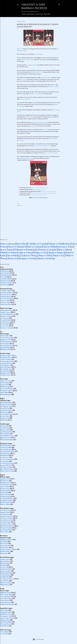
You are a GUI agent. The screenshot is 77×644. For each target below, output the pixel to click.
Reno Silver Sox (5, 408)
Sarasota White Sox (6, 465)
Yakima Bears (4, 553)
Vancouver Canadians (7, 328)
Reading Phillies (5, 347)
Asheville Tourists (6, 510)
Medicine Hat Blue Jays (7, 604)
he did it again (34, 126)
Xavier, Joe (12, 258)
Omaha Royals (5, 285)
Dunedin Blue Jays (6, 449)
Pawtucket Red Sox (6, 294)
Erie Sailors (4, 565)
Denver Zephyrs (5, 273)
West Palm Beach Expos (7, 469)
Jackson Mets (4, 385)
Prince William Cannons (8, 436)
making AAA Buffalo (54, 86)
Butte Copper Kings (6, 594)
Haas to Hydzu (50, 247)
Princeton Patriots (6, 624)
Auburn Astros (5, 559)
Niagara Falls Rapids (6, 573)
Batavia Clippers (5, 561)
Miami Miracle (5, 455)
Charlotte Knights (6, 359)
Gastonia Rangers (6, 522)
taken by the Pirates (46, 78)
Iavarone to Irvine (65, 247)
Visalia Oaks (4, 420)
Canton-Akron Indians (7, 338)
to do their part (39, 54)
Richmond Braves (6, 296)
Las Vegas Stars (5, 318)
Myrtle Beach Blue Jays (7, 526)
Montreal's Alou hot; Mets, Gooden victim (48, 191)
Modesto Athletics (6, 404)
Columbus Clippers (6, 291)
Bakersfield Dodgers (6, 402)
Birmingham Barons (6, 357)
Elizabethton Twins (6, 614)
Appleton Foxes (5, 479)
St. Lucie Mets (5, 461)
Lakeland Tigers (5, 453)
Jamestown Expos (6, 571)
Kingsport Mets (5, 620)
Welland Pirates (5, 585)
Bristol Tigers (4, 610)
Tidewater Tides (5, 302)
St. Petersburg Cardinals (7, 463)
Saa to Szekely (13, 255)
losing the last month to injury (40, 122)
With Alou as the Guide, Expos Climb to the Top (40, 188)
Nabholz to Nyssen (8, 253)
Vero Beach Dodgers (6, 467)
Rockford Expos (5, 496)
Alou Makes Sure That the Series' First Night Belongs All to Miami (43, 193)
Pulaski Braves (5, 626)
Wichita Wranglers (6, 394)
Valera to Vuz (59, 255)
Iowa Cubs (4, 277)
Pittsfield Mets (5, 577)
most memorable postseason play (42, 146)
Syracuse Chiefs (5, 300)
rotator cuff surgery (25, 99)
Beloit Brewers (5, 481)
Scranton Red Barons (7, 293)
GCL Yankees (4, 634)
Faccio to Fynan (15, 247)
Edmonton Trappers (6, 316)
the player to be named (35, 94)
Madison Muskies (6, 491)
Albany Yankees (5, 336)
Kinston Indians (5, 430)
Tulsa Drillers (4, 393)
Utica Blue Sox (5, 581)
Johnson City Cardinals (7, 618)
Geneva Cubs (4, 567)
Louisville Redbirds (6, 279)
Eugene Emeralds (5, 545)
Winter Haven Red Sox (7, 471)
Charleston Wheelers (7, 518)
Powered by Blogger (38, 639)
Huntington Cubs (6, 616)
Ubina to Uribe (44, 255)
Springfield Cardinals (7, 500)
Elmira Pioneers (5, 563)
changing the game (32, 65)
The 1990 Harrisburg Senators (40, 198)
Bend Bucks (4, 542)
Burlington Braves (6, 483)
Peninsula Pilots (5, 434)
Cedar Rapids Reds (6, 485)
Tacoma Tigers (5, 324)
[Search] (59, 4)
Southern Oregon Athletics (8, 549)
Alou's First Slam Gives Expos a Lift (39, 190)
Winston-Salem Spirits (7, 440)
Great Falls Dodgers (6, 598)
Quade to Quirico (56, 253)
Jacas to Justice (6, 250)
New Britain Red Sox (7, 345)
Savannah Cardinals (6, 528)
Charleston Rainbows (7, 516)
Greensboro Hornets (7, 524)
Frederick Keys (5, 428)
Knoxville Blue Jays (6, 369)
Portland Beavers (5, 322)
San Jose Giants (5, 416)
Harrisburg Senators (6, 342)
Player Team (39, 14)
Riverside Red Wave (6, 410)
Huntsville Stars (5, 371)
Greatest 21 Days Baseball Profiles (34, 6)
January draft (23, 79)
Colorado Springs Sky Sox (8, 314)
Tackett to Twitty (28, 255)
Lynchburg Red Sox (6, 432)
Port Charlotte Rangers (7, 459)
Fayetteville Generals (6, 520)
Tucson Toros (5, 326)
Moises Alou (20, 49)
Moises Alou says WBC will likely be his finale (38, 195)
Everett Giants (5, 547)
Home (23, 14)
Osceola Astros (5, 457)
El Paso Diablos (5, 383)
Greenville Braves (5, 365)
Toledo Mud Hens (6, 304)
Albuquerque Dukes (7, 310)
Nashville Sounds (5, 281)
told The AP (45, 130)
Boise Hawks (4, 543)
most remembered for (37, 72)
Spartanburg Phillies (6, 530)
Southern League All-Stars (8, 355)
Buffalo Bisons (5, 271)
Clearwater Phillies (6, 447)
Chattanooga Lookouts (7, 361)
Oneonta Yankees (5, 575)
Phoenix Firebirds (6, 320)
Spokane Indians (5, 551)
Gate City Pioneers (6, 596)
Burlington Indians (6, 612)
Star (21, 205)
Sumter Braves (5, 532)
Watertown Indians (6, 583)
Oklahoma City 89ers (7, 283)
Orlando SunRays (6, 375)
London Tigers (5, 343)
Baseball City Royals (6, 445)
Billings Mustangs (6, 592)
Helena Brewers (5, 600)
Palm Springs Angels (6, 406)
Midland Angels (5, 387)
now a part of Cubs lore (51, 153)
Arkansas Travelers (6, 381)
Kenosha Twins (5, 489)
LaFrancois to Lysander (46, 250)
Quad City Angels (6, 494)
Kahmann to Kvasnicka (25, 250)
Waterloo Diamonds (6, 502)
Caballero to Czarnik (38, 244)
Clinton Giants (5, 487)
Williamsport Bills (5, 349)
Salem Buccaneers (6, 438)
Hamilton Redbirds (6, 569)
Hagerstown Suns (6, 340)
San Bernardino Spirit (7, 414)
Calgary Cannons (6, 312)
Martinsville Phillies (6, 622)
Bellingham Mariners (7, 540)
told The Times (29, 117)
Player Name (30, 14)
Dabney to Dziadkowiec (59, 244)
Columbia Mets (5, 514)
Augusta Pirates (5, 512)
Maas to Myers (64, 250)
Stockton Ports (5, 418)
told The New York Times (27, 60)
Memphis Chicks (5, 373)
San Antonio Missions (7, 389)
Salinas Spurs (4, 412)
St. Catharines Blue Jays (7, 579)
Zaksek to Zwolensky (46, 258)
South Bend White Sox (7, 498)
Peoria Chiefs (4, 493)
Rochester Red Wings (7, 298)
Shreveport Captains (6, 391)
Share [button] (18, 203)
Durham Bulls (5, 426)
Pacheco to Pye (40, 253)
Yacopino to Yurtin (27, 258)
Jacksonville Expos (6, 367)
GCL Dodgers (5, 632)
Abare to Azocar (7, 244)
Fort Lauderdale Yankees (8, 451)
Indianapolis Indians (6, 275)
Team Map (47, 14)
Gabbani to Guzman (33, 247)
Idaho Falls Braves (6, 602)
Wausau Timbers (5, 504)
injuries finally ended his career (25, 158)
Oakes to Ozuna (25, 253)
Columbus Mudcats (6, 363)
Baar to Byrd (21, 244)
